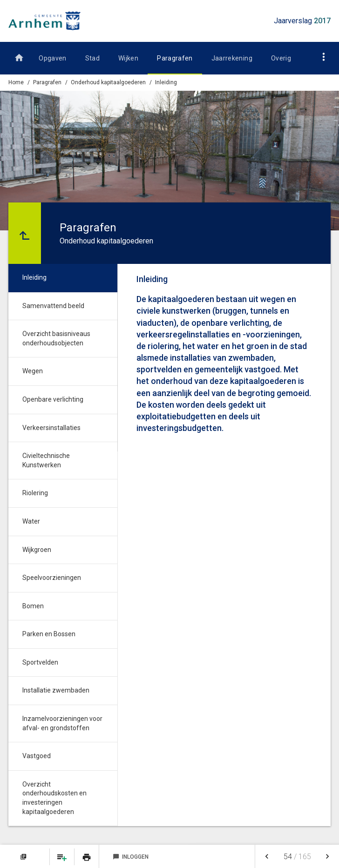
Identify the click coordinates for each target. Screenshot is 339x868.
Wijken (128, 58)
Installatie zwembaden (56, 690)
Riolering (35, 493)
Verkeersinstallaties (51, 428)
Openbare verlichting (53, 399)
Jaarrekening (232, 58)
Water (31, 521)
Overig (281, 58)
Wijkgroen (37, 550)
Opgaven (52, 58)
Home (16, 82)
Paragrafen (175, 58)
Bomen (33, 606)
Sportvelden (40, 662)
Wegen (33, 371)
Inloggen (131, 857)
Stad (92, 58)
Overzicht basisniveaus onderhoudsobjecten (56, 338)
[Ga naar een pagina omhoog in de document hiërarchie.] (25, 233)
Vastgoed (37, 756)
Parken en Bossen (49, 634)
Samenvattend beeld (53, 306)
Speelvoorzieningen (52, 578)
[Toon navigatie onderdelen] (324, 57)
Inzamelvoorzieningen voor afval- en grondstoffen (62, 723)
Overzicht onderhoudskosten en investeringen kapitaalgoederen (54, 798)
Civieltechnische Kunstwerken (46, 460)
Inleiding (166, 82)
